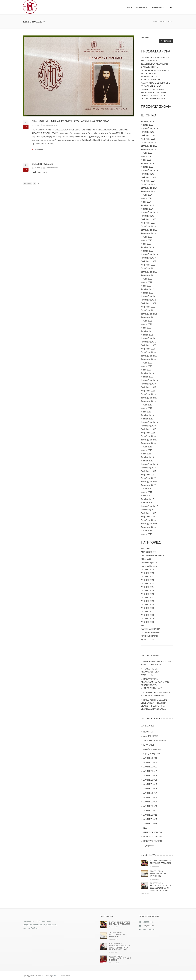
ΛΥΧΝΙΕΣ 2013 (148, 584)
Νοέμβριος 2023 (148, 223)
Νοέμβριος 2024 (148, 181)
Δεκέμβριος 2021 (148, 303)
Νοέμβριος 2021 (148, 307)
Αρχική (129, 7)
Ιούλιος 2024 (146, 195)
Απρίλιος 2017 (147, 499)
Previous (28, 184)
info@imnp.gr (148, 926)
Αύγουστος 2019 (148, 401)
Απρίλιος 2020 (147, 373)
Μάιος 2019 (146, 412)
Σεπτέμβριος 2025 (149, 146)
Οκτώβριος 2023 (148, 226)
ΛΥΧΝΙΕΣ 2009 (148, 570)
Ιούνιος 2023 (146, 240)
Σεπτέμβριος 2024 (149, 188)
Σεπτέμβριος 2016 (149, 524)
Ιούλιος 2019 (146, 405)
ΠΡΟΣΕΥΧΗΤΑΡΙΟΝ (150, 636)
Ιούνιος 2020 (146, 366)
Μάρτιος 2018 (147, 461)
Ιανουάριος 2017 (148, 510)
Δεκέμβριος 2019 (148, 387)
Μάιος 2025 (146, 160)
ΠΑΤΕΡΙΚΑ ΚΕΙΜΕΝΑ (150, 629)
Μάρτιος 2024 (147, 209)
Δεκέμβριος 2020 (148, 345)
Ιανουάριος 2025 (148, 174)
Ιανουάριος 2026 (148, 132)
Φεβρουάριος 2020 (149, 380)
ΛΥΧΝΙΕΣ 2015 (148, 591)
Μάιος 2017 (146, 496)
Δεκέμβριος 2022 (148, 261)
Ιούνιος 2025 (146, 156)
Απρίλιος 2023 (147, 247)
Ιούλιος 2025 (146, 153)
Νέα (143, 626)
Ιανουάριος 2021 (148, 342)
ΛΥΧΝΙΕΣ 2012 (148, 580)
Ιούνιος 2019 (146, 408)
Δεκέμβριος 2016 (148, 513)
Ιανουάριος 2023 (148, 258)
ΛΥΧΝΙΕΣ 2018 (148, 601)
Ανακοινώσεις (142, 7)
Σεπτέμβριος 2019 (149, 398)
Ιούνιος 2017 (146, 492)
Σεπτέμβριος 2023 (149, 230)
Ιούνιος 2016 (146, 534)
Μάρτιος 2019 (147, 419)
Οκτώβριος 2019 (148, 394)
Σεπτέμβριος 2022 (149, 272)
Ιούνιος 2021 (146, 324)
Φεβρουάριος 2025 (149, 170)
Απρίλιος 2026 (147, 121)
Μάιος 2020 (146, 370)
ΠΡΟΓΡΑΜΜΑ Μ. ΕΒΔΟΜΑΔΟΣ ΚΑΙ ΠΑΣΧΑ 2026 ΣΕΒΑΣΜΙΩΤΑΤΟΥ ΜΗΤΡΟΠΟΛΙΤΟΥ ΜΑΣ (120, 946)
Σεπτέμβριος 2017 (149, 482)
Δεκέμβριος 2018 (148, 429)
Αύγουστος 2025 (148, 149)
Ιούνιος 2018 (146, 450)
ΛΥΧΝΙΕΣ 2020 (148, 608)
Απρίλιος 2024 (147, 205)
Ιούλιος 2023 (146, 237)
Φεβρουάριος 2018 (149, 464)
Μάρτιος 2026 (147, 125)
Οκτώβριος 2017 (148, 478)
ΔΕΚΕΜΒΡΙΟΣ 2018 (43, 164)
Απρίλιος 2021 (147, 331)
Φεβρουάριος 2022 (149, 296)
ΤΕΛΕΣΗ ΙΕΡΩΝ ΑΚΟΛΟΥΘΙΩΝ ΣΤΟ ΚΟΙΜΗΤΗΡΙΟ (158, 874)
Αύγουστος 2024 (148, 191)
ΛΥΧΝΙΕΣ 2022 (148, 615)
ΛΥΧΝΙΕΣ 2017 (148, 598)
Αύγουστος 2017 (148, 485)
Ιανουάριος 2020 (148, 384)
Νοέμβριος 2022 (148, 265)
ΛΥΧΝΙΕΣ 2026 (148, 622)
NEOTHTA (146, 549)
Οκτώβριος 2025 (148, 142)
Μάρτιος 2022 (147, 293)
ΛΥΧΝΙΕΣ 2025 (148, 619)
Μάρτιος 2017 (147, 503)
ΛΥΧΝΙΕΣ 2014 (148, 587)
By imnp (37, 125)
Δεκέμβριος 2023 (148, 219)
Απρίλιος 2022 (147, 289)
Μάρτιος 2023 (147, 251)
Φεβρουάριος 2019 (149, 422)
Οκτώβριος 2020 (148, 352)
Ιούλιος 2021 (146, 321)
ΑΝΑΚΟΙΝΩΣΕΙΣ (148, 552)
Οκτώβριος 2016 (148, 520)
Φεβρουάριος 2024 (149, 212)
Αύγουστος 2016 (148, 527)
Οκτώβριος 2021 (148, 310)
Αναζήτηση (145, 37)
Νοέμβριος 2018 (148, 433)
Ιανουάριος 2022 (148, 300)
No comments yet (52, 125)
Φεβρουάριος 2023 (149, 254)
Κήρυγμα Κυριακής (149, 566)
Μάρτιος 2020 (147, 377)
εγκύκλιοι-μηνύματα (149, 563)
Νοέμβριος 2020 (148, 349)
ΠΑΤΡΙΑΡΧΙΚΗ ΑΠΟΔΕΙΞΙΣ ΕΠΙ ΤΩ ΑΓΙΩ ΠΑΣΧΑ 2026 (120, 923)
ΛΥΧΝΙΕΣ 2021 (148, 612)
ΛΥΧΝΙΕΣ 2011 (148, 577)
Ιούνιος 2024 (146, 198)
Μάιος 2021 (146, 328)
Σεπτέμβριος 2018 (149, 440)
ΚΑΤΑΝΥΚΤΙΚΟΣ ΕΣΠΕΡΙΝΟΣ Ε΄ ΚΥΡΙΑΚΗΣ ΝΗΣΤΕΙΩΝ (120, 958)
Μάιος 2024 (146, 202)
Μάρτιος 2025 (147, 167)
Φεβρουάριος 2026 (149, 128)
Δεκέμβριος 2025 (148, 135)
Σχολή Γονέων (147, 640)
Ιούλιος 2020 (146, 363)
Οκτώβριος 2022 (148, 268)
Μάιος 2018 (146, 454)
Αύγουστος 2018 (148, 443)
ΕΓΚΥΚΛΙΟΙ (146, 559)
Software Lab (65, 976)
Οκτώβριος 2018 (148, 436)
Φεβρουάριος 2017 (149, 506)
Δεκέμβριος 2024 (148, 177)
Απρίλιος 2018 (147, 457)
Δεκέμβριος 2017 (148, 471)
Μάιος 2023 (146, 244)
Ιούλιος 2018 (146, 447)
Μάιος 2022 (146, 286)
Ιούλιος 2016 (146, 531)
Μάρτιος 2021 (147, 335)
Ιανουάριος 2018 (148, 468)
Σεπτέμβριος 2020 (149, 356)
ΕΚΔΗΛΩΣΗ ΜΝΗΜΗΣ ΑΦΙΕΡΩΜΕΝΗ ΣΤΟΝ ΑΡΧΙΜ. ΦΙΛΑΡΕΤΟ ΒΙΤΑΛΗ (71, 121)
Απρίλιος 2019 (147, 415)
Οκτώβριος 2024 (148, 184)
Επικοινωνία (158, 7)
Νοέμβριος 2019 (148, 391)
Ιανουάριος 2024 (148, 216)
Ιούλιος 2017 (146, 489)
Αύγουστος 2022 (148, 275)
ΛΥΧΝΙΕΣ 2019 (148, 605)
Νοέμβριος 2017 (148, 475)
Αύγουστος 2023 (148, 233)
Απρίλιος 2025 (147, 163)
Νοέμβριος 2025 (148, 139)
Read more (39, 150)
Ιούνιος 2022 (146, 282)
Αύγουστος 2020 (148, 359)
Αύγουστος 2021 (148, 317)
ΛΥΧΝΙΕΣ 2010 (148, 573)
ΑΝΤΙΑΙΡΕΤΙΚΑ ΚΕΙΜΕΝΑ (152, 556)
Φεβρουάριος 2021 (149, 338)
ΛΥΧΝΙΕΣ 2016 (148, 594)
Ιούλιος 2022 (146, 279)
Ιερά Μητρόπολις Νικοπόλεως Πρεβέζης (37, 976)
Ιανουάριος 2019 (148, 426)
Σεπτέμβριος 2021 (149, 314)
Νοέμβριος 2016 (148, 517)
